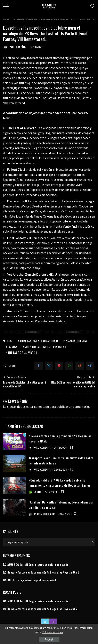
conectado (42, 406)
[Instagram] (53, 622)
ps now (12, 347)
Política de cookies (53, 632)
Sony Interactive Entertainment (45, 347)
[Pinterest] (59, 366)
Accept (49, 639)
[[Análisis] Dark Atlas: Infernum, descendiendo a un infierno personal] (14, 508)
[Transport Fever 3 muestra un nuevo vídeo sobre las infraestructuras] (14, 464)
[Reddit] (80, 366)
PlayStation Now (76, 341)
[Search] (92, 6)
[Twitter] (49, 366)
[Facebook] (39, 366)
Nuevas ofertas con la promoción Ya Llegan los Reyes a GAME (43, 572)
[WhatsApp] (69, 366)
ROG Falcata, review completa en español (32, 580)
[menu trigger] (7, 6)
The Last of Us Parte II (22, 352)
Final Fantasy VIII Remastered (39, 341)
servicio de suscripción (32, 63)
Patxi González (18, 47)
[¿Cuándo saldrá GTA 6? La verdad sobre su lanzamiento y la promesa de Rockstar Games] (14, 486)
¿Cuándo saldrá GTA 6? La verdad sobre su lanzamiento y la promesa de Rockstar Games (60, 483)
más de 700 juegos (25, 73)
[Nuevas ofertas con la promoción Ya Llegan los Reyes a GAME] (14, 442)
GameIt (38, 492)
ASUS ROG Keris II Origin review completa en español (38, 565)
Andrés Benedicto (44, 514)
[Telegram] (90, 366)
